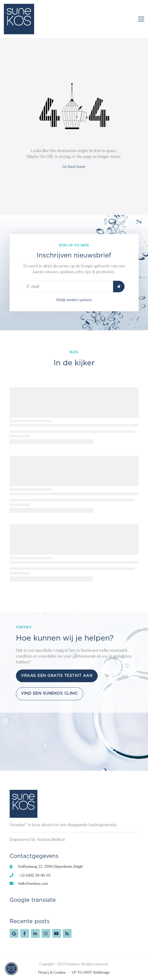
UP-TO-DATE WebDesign (91, 973)
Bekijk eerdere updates (74, 300)
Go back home (74, 167)
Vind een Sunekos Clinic (49, 693)
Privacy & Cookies (52, 973)
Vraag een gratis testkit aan (57, 676)
